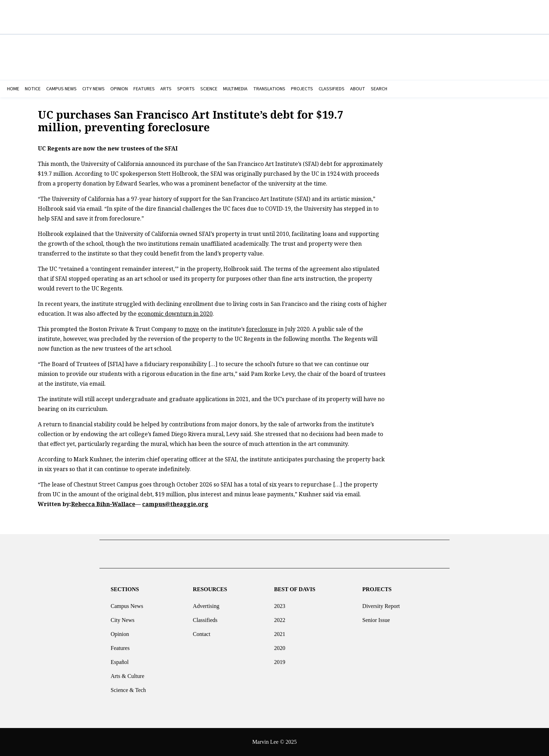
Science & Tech (128, 687)
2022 (280, 617)
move (192, 329)
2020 (280, 645)
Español (120, 659)
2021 (280, 631)
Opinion (120, 631)
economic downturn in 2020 (175, 314)
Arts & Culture (127, 673)
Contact (202, 631)
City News (123, 617)
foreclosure (262, 329)
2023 (280, 603)
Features (120, 645)
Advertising (206, 603)
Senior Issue (376, 617)
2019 (280, 659)
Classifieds (205, 617)
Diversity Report (381, 603)
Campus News (127, 603)
